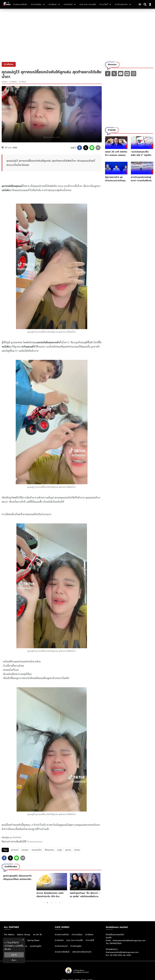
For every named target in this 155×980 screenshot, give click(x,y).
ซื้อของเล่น (49, 850)
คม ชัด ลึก (38, 935)
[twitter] (86, 148)
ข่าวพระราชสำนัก (62, 935)
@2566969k (16, 837)
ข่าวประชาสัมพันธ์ (62, 952)
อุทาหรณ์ (15, 850)
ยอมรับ (14, 955)
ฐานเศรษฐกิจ (36, 946)
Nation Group (24, 935)
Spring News (33, 940)
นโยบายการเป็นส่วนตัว (82, 952)
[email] (98, 148)
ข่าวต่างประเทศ (61, 946)
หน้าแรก (5, 82)
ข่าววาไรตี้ (90, 940)
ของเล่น (25, 850)
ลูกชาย (68, 850)
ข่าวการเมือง (77, 935)
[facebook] (80, 148)
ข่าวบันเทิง (59, 940)
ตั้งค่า (14, 960)
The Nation (9, 935)
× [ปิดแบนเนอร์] (23, 940)
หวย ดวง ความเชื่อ (75, 940)
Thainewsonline (35, 841)
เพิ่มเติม (8, 949)
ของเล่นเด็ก (37, 850)
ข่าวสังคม (13, 82)
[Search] (145, 4)
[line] (92, 148)
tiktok (77, 850)
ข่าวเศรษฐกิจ (76, 946)
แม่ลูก (60, 850)
